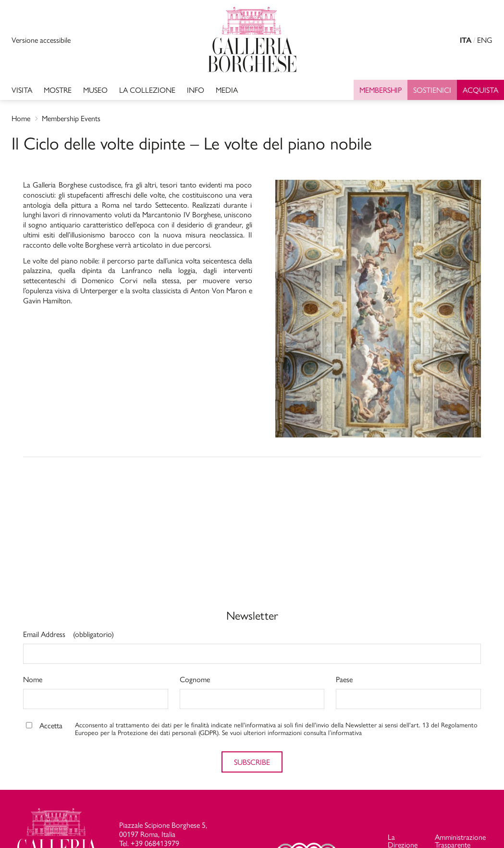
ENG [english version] (485, 40)
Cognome (195, 680)
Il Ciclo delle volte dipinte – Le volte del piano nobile (192, 142)
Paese (344, 680)
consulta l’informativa (333, 732)
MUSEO (95, 90)
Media (227, 90)
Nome (33, 680)
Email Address (68, 635)
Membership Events (71, 118)
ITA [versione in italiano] (466, 40)
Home (21, 118)
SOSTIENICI (432, 90)
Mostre (58, 90)
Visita (22, 90)
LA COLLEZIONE (147, 90)
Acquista (480, 90)
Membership (381, 90)
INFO (196, 90)
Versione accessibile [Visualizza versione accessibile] (41, 40)
